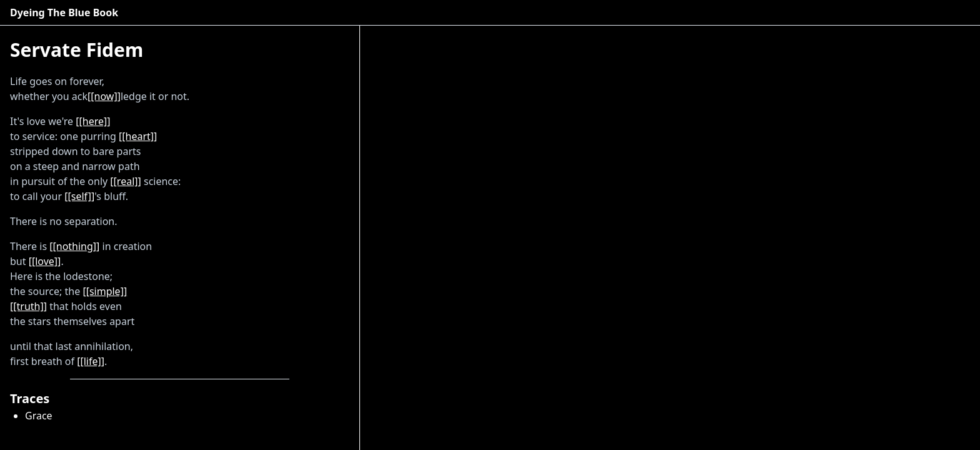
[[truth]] (28, 306)
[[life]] (91, 361)
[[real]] (125, 181)
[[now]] (104, 96)
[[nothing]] (74, 246)
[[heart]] (138, 136)
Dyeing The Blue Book (64, 12)
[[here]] (93, 121)
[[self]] (79, 196)
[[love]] (45, 261)
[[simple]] (105, 291)
